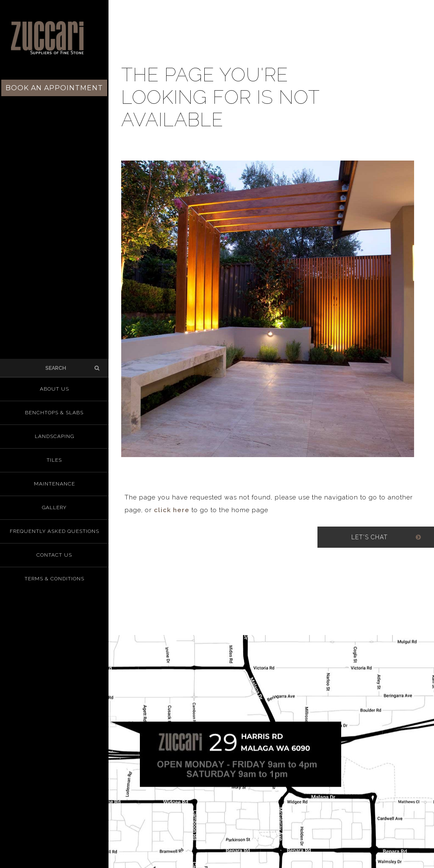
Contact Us (54, 555)
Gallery (54, 507)
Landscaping (54, 436)
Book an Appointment (54, 88)
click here (172, 510)
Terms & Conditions (54, 579)
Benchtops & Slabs (54, 413)
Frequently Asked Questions (54, 531)
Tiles (54, 460)
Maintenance (54, 484)
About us (54, 389)
